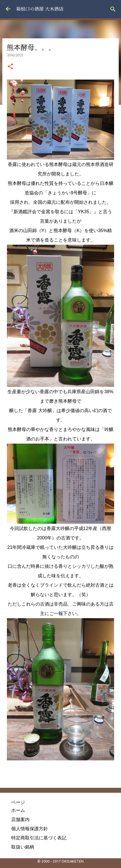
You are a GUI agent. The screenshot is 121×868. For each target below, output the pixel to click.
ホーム (18, 810)
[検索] (113, 9)
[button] (10, 67)
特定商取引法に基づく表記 (39, 838)
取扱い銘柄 (23, 847)
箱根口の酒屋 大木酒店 (40, 9)
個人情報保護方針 (30, 829)
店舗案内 (20, 819)
